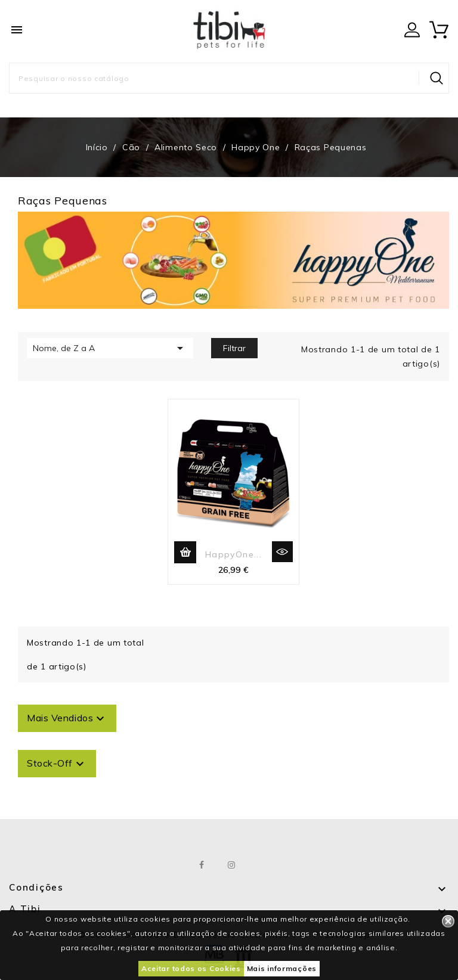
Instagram (232, 865)
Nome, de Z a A (110, 348)
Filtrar (234, 348)
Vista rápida (282, 552)
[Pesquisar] (229, 78)
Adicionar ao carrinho (185, 552)
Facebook (202, 865)
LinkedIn (262, 865)
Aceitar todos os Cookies (191, 968)
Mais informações (282, 968)
